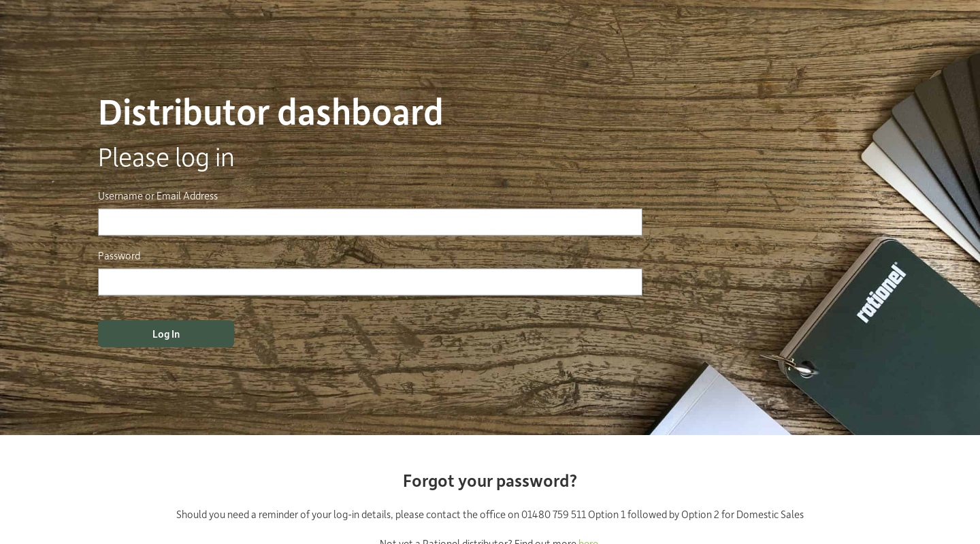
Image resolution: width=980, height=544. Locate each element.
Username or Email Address (158, 195)
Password (119, 255)
